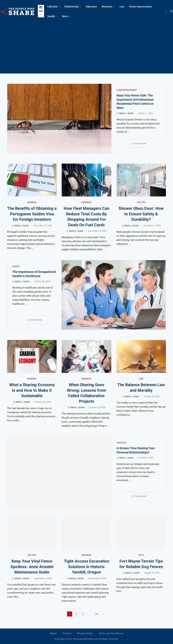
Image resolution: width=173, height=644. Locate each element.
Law (122, 7)
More (65, 16)
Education (91, 7)
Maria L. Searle (126, 113)
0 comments (139, 143)
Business (107, 7)
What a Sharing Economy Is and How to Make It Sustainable (32, 390)
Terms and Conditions (111, 633)
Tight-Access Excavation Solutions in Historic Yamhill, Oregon (86, 567)
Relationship (72, 7)
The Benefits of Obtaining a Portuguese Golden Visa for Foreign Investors (32, 214)
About (53, 633)
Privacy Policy (85, 633)
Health (51, 16)
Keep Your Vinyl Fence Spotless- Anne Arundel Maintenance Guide (32, 567)
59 (97, 614)
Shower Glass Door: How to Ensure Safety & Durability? (141, 214)
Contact (67, 633)
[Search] (171, 11)
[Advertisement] (86, 47)
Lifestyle (52, 7)
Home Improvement (140, 7)
